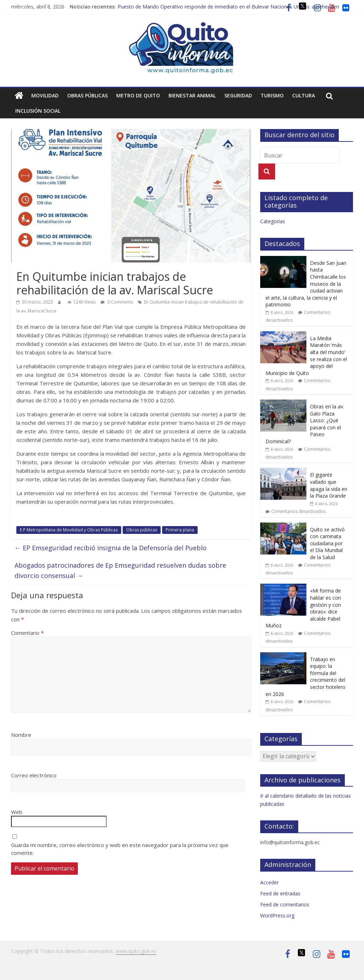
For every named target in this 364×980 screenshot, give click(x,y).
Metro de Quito (138, 95)
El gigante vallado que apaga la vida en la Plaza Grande (329, 485)
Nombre (21, 735)
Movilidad (45, 95)
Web (17, 812)
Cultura (304, 95)
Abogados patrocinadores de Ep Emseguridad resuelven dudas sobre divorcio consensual (120, 570)
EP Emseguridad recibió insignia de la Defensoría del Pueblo (111, 548)
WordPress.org (277, 915)
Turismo (272, 95)
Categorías (273, 221)
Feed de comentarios (285, 904)
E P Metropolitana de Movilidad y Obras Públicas (69, 530)
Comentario (27, 633)
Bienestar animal (192, 95)
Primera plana (180, 530)
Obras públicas (87, 95)
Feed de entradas (280, 893)
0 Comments (117, 302)
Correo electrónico (34, 775)
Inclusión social (38, 111)
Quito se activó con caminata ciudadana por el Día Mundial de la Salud (327, 543)
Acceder (269, 882)
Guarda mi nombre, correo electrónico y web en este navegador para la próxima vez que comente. (120, 849)
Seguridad (238, 95)
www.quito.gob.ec (136, 951)
